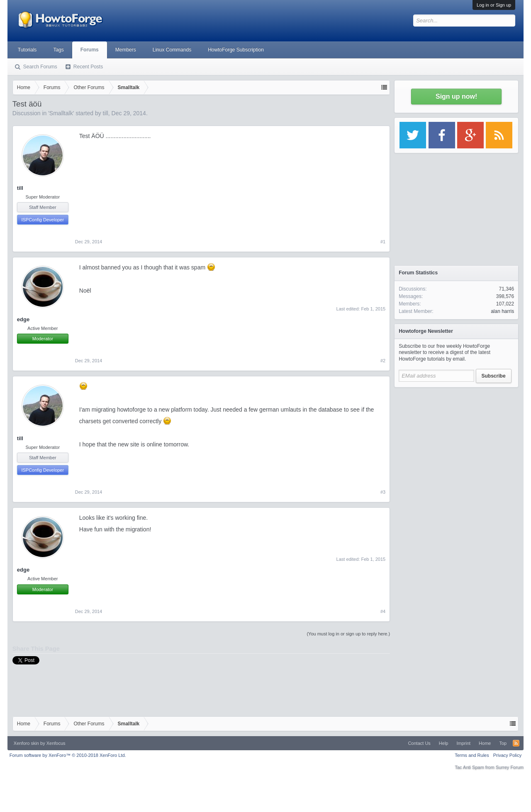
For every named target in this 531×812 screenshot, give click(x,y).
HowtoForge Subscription (236, 50)
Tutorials (27, 50)
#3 (383, 492)
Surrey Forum (510, 767)
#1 (383, 242)
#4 (383, 611)
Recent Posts (88, 67)
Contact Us (419, 743)
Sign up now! (456, 96)
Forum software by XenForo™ (68, 755)
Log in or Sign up (494, 5)
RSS (516, 743)
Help (444, 743)
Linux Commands (172, 50)
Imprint (463, 743)
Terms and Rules (472, 755)
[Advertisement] (456, 444)
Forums (90, 50)
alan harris (502, 311)
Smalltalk (61, 113)
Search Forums (40, 67)
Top (503, 743)
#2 (383, 361)
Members (126, 50)
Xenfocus (56, 743)
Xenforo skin (26, 743)
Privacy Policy (507, 755)
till (106, 113)
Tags (58, 50)
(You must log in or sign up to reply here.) (348, 634)
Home (485, 743)
